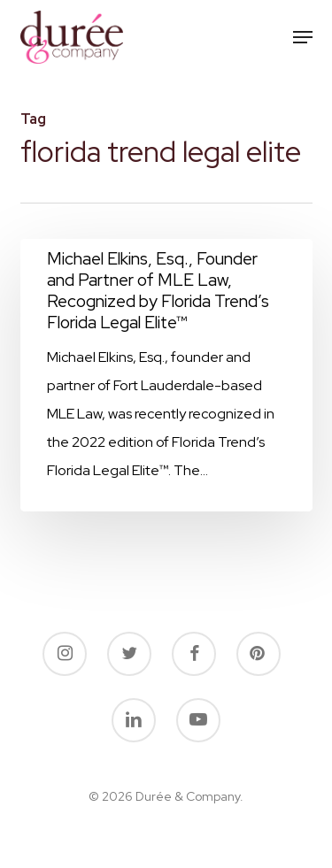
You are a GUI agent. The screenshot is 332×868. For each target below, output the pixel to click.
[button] (303, 37)
